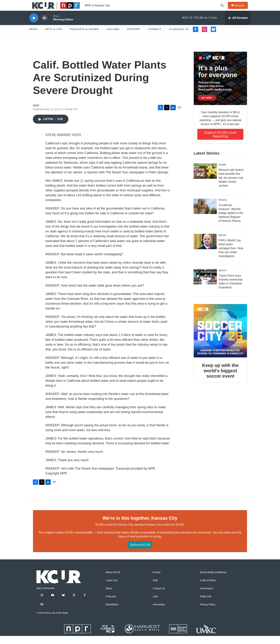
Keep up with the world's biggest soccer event (220, 379)
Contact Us (159, 597)
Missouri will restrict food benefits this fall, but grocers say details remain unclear (231, 186)
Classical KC (179, 37)
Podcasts (111, 605)
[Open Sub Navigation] (40, 37)
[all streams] (238, 26)
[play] (34, 26)
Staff (155, 588)
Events (157, 580)
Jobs (155, 605)
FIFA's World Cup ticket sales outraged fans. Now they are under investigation (231, 256)
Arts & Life (54, 37)
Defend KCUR (140, 553)
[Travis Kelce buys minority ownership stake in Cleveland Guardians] (205, 285)
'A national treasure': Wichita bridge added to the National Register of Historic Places (231, 221)
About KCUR (113, 580)
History (223, 208)
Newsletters (112, 613)
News (33, 37)
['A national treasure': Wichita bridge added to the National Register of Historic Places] (205, 214)
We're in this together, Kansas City (140, 526)
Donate (242, 9)
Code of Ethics (208, 588)
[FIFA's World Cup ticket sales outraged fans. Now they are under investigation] (205, 250)
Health (222, 173)
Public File (206, 605)
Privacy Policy (208, 613)
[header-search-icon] (224, 9)
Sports (222, 243)
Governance (207, 597)
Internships (159, 613)
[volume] (44, 26)
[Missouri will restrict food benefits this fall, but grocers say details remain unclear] (205, 179)
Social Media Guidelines (213, 580)
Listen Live (112, 588)
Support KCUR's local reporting (220, 142)
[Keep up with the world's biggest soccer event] (220, 339)
